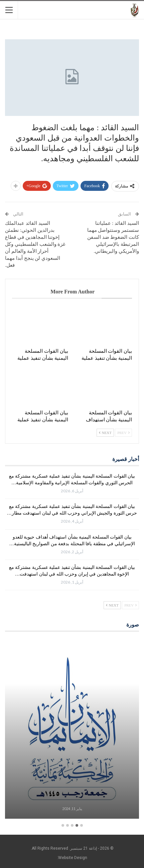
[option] (72, 730)
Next (105, 433)
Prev (123, 433)
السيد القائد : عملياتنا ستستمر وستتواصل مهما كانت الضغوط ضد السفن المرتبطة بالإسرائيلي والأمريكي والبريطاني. (113, 237)
